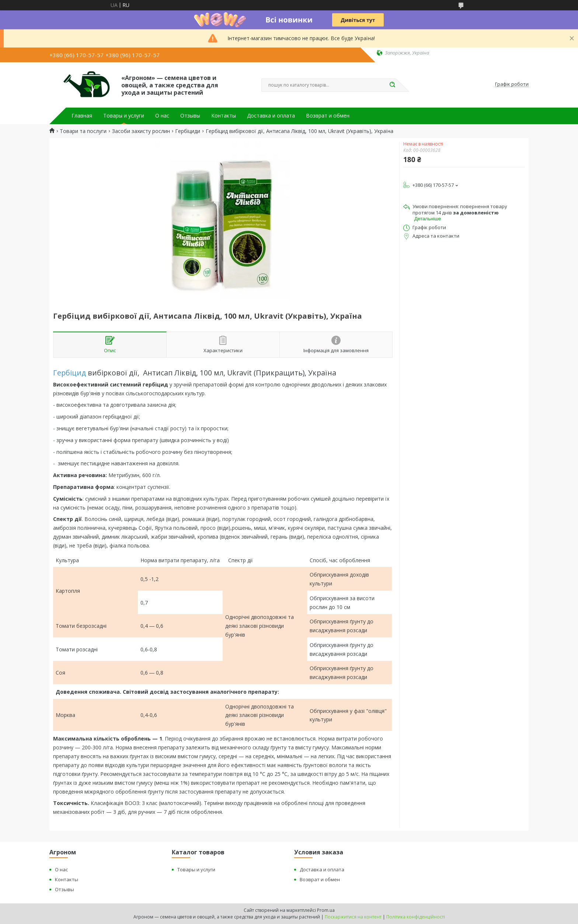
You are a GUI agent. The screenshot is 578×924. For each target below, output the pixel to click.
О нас (162, 116)
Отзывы (190, 116)
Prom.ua (326, 910)
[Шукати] (392, 85)
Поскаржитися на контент (353, 917)
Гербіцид (69, 373)
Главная (82, 116)
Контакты (224, 116)
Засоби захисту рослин (141, 131)
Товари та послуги (83, 131)
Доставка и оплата (271, 116)
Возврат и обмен (328, 116)
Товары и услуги (124, 116)
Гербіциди (188, 131)
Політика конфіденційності (416, 917)
